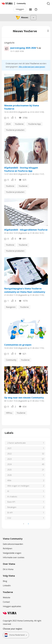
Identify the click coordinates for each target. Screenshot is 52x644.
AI (8, 491)
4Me (9, 480)
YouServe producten (15, 130)
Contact (6, 602)
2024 (8, 124)
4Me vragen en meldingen (18, 486)
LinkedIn (7, 586)
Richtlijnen (8, 548)
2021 (9, 448)
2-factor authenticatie (16, 443)
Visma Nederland (14, 635)
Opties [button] (48, 31)
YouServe (19, 124)
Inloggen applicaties (12, 606)
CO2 (9, 518)
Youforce (10, 186)
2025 (9, 470)
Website (7, 597)
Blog (5, 581)
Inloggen (20, 9)
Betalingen (12, 507)
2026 (9, 475)
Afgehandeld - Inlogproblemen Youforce (26, 230)
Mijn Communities (30, 9)
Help (36, 9)
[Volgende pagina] (28, 524)
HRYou (9, 413)
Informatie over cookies (14, 557)
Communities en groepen (18, 345)
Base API (11, 502)
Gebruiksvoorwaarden (13, 544)
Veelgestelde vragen (12, 553)
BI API (10, 513)
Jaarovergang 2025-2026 (23, 48)
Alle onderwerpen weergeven (32, 67)
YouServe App (34, 124)
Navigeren (11, 307)
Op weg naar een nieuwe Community (24, 398)
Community (11, 360)
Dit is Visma (8, 569)
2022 (9, 454)
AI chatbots (12, 497)
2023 (9, 459)
